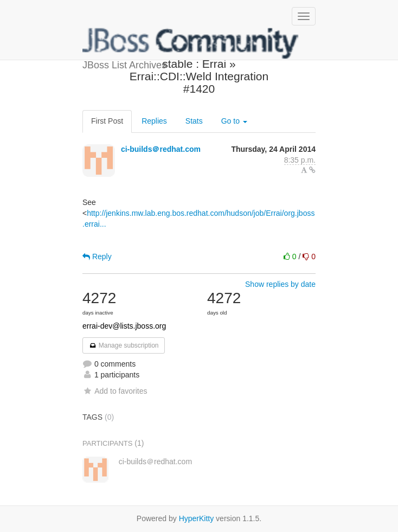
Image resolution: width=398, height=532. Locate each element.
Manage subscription (124, 345)
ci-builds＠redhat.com (161, 149)
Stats (194, 121)
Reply (97, 257)
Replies (154, 121)
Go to (234, 121)
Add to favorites (115, 391)
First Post (107, 121)
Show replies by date (280, 284)
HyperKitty (197, 518)
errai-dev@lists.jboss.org (124, 326)
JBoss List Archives (191, 43)
